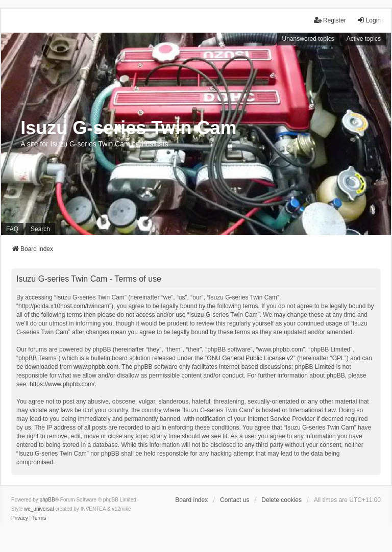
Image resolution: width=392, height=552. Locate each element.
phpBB (47, 500)
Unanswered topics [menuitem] (308, 39)
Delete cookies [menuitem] (281, 500)
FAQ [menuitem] (12, 229)
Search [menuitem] (40, 229)
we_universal (39, 509)
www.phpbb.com (96, 367)
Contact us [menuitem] (235, 500)
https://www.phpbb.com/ (62, 384)
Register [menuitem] (330, 20)
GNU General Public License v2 (250, 358)
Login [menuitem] (369, 20)
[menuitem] (20, 518)
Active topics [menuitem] (364, 39)
